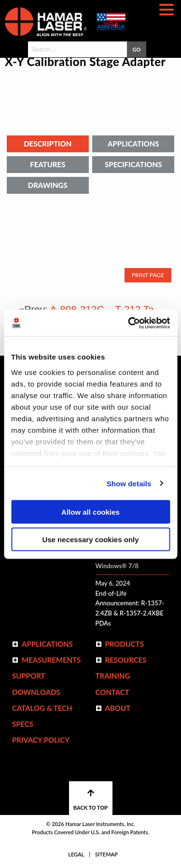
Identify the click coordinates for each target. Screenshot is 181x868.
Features (48, 164)
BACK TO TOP (90, 800)
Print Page (148, 275)
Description (48, 144)
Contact (112, 692)
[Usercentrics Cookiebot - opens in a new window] (129, 323)
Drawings (48, 185)
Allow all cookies (90, 512)
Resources (126, 660)
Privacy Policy (41, 740)
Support (28, 676)
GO (136, 49)
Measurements (51, 660)
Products (125, 644)
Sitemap (106, 854)
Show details (129, 483)
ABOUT (118, 708)
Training (113, 676)
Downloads (36, 692)
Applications (133, 144)
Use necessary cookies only (90, 539)
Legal (76, 854)
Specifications (133, 164)
